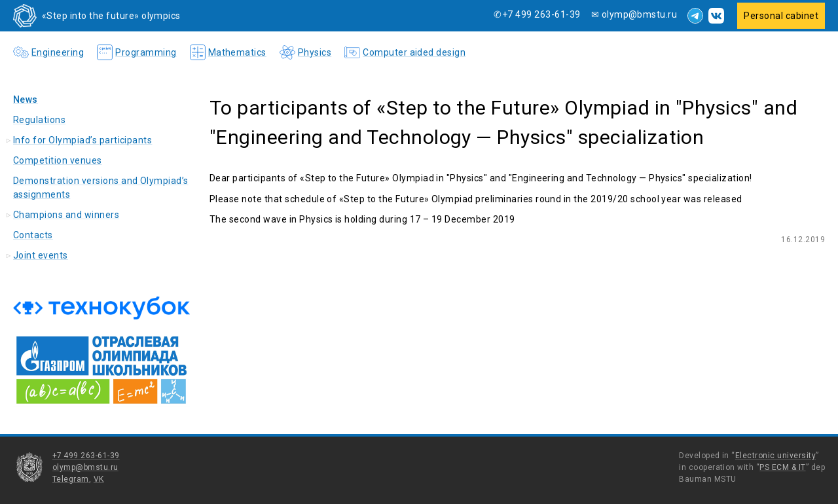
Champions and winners (66, 215)
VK (99, 479)
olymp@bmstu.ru (85, 467)
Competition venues (58, 160)
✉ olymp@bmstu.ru (634, 14)
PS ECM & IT (782, 467)
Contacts (33, 235)
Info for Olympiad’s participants (82, 140)
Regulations (39, 120)
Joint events (41, 255)
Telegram (71, 479)
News (26, 99)
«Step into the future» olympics (111, 16)
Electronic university (775, 456)
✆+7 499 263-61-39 (537, 14)
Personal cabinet (781, 16)
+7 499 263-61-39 (86, 456)
